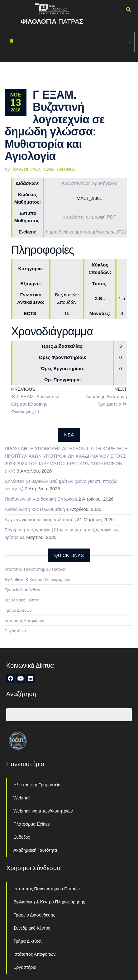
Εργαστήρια (15, 631)
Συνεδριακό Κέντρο (22, 600)
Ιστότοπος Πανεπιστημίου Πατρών (36, 569)
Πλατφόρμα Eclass (31, 824)
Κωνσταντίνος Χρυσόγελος (89, 183)
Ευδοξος (22, 837)
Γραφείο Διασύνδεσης (24, 590)
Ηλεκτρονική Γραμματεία (37, 785)
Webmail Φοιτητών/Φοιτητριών (43, 811)
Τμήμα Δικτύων (18, 610)
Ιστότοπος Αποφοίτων (24, 621)
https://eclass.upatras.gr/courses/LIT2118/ (89, 232)
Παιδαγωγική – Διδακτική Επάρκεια (41, 499)
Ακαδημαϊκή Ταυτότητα (35, 850)
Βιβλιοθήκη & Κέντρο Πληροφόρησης (38, 580)
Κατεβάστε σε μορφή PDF (89, 217)
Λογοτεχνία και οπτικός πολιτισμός (40, 519)
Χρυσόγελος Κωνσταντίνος (44, 169)
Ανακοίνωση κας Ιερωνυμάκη (35, 509)
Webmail (22, 798)
